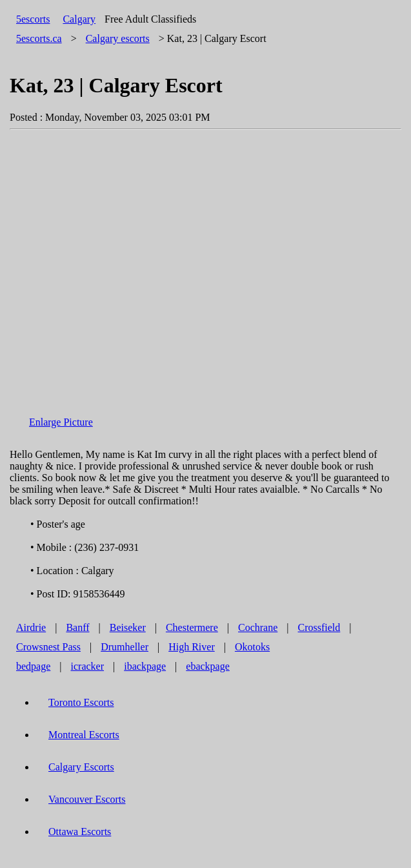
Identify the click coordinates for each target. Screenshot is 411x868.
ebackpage (208, 666)
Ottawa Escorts (80, 832)
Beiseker (128, 627)
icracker (88, 666)
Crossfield (319, 627)
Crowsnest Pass (48, 647)
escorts (118, 38)
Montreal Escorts (84, 735)
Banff (77, 627)
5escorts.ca (39, 38)
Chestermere (192, 627)
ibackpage (145, 666)
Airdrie (31, 627)
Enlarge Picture (61, 422)
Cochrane (258, 627)
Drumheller (125, 647)
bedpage (33, 666)
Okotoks (252, 647)
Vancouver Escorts (87, 799)
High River (192, 647)
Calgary (79, 19)
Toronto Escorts (81, 702)
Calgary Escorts (81, 767)
